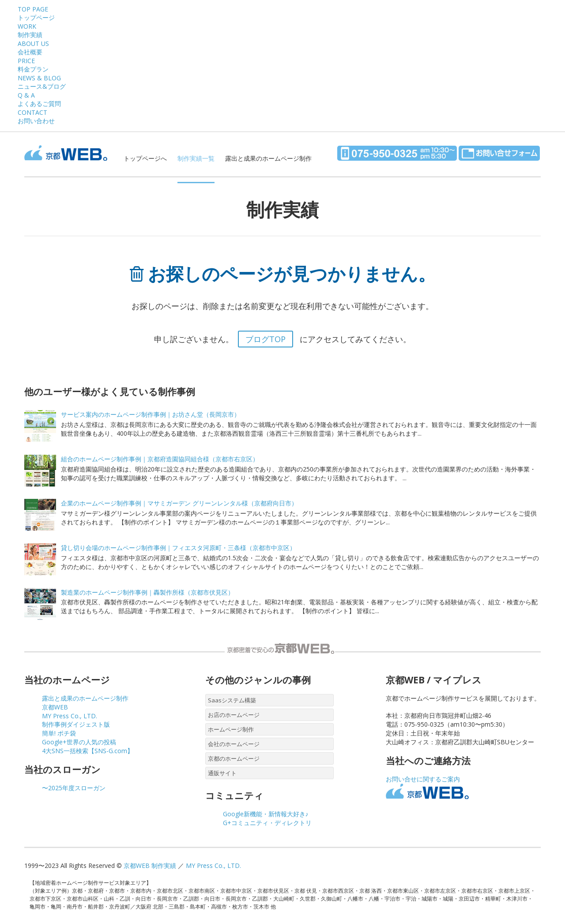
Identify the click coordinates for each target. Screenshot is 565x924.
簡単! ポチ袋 (59, 733)
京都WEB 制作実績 (150, 866)
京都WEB (55, 707)
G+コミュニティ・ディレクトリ (267, 823)
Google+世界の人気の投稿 (79, 742)
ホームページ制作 (231, 729)
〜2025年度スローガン (74, 788)
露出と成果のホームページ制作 (268, 158)
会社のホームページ (234, 744)
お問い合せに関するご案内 (423, 779)
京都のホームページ (234, 758)
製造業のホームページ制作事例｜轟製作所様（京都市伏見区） (147, 592)
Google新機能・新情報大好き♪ (266, 814)
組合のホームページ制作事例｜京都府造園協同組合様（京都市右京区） (160, 459)
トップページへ (145, 158)
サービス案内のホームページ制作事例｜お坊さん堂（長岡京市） (151, 414)
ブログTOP (266, 339)
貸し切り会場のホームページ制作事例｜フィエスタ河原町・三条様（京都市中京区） (178, 548)
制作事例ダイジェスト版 (76, 724)
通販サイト (222, 773)
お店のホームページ (234, 715)
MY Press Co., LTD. (70, 716)
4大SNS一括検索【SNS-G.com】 (88, 751)
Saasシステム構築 (232, 700)
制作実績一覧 (196, 158)
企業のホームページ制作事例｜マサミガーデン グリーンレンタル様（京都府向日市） (179, 503)
